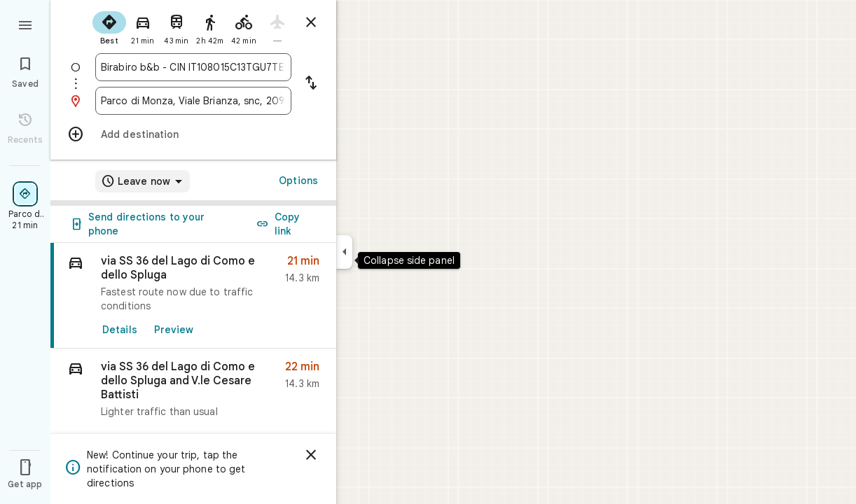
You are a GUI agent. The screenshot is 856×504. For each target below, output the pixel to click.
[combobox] (193, 67)
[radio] (109, 27)
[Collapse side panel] (344, 252)
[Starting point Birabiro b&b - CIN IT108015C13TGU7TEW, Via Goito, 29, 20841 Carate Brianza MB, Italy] (193, 67)
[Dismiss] (311, 455)
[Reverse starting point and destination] (311, 84)
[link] (193, 296)
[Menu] (25, 24)
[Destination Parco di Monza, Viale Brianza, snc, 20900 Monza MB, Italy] (193, 101)
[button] (193, 392)
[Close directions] (311, 22)
